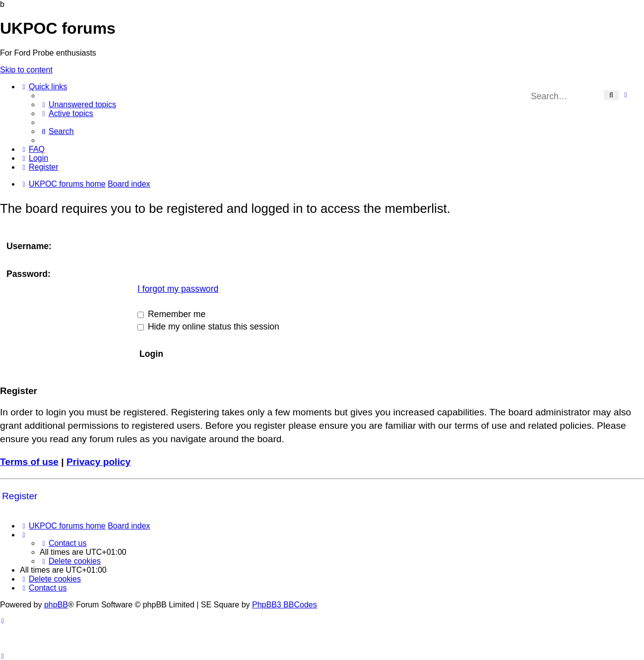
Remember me (171, 314)
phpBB (56, 605)
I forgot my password (178, 289)
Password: (29, 274)
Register (20, 496)
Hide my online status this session (208, 327)
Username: (29, 246)
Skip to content (26, 70)
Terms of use (29, 462)
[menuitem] (78, 104)
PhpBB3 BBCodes (285, 605)
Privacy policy (98, 462)
